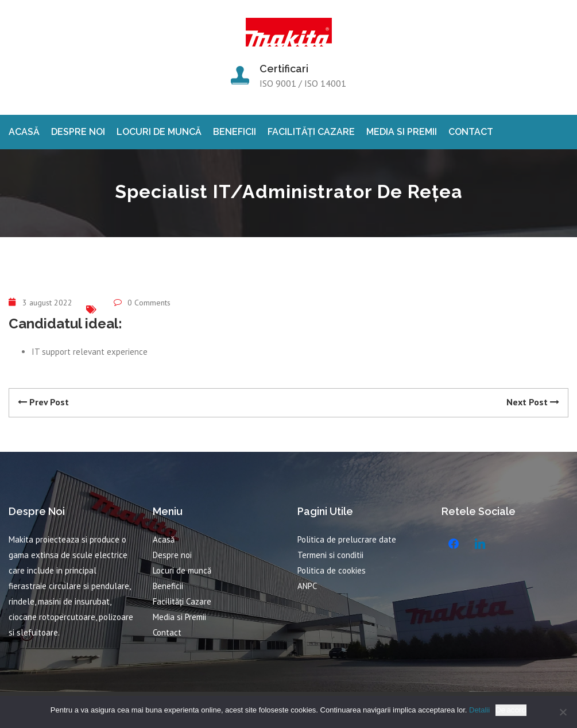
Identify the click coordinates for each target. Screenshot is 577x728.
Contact (471, 132)
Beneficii (235, 132)
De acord (511, 710)
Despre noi (78, 132)
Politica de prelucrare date (347, 539)
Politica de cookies (332, 570)
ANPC (307, 586)
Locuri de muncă (159, 132)
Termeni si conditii (330, 555)
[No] (563, 712)
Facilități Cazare (311, 132)
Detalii (479, 710)
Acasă (24, 132)
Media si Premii (402, 132)
